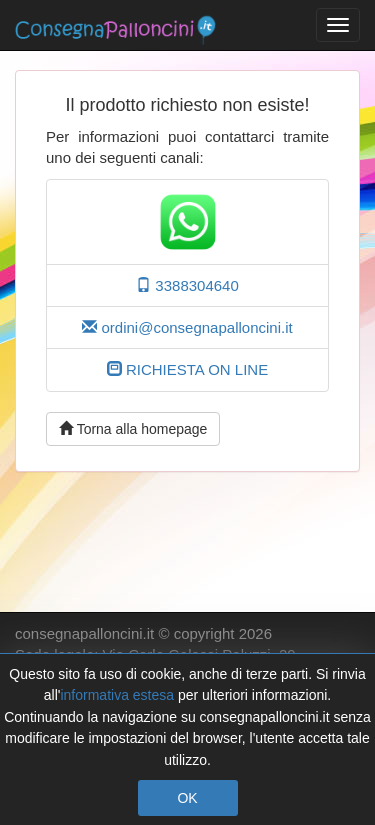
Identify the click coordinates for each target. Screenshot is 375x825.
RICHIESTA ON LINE (187, 369)
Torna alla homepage (133, 429)
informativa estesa (117, 695)
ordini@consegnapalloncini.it (187, 327)
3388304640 (187, 285)
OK (187, 798)
